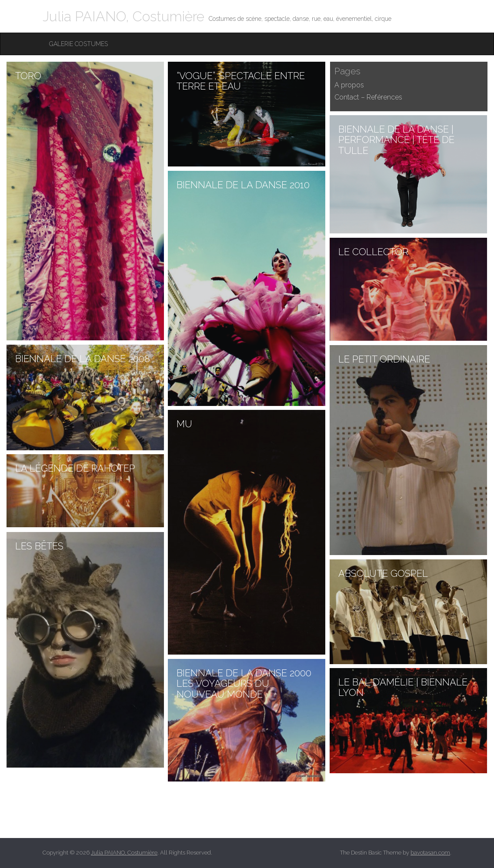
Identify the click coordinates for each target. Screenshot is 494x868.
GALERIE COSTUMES (78, 44)
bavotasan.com (430, 853)
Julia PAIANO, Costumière (123, 16)
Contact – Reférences (368, 97)
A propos (349, 85)
